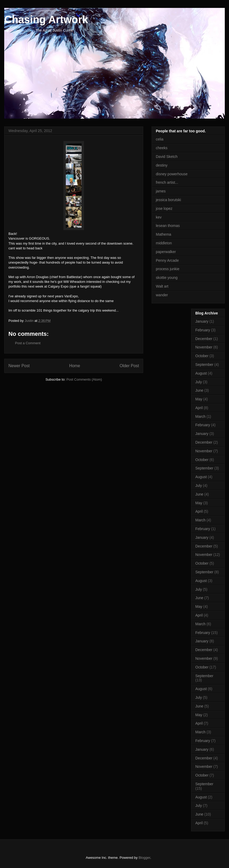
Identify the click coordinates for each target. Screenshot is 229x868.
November (204, 347)
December (204, 339)
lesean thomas (168, 226)
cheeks (162, 148)
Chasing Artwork (46, 20)
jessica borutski (168, 200)
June (199, 390)
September (204, 365)
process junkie (168, 269)
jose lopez (164, 208)
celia (160, 139)
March (200, 416)
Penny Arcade (167, 260)
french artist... (167, 182)
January (202, 321)
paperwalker (166, 252)
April (199, 408)
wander (162, 295)
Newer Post (19, 366)
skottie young (167, 278)
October (202, 356)
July (199, 382)
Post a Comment (28, 343)
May (199, 399)
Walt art (162, 286)
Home (75, 366)
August (201, 373)
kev (159, 217)
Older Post (129, 366)
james (161, 191)
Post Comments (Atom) (84, 379)
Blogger (144, 858)
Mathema (163, 234)
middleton (164, 243)
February (203, 330)
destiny (162, 165)
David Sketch (167, 157)
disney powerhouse (172, 174)
